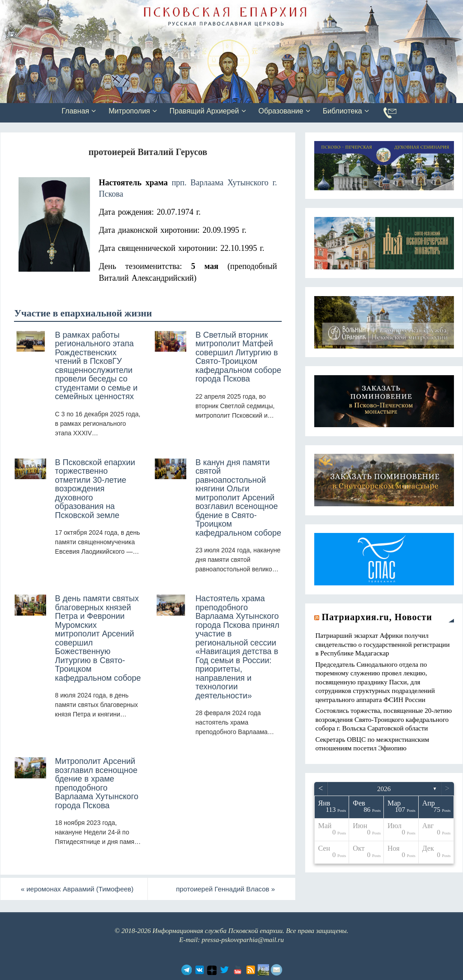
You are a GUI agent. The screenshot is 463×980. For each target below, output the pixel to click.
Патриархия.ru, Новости (377, 617)
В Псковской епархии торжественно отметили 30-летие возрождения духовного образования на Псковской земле (95, 489)
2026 (384, 789)
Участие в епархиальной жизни (83, 313)
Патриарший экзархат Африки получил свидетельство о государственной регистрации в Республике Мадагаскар (383, 644)
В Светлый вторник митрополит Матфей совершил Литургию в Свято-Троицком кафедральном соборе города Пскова (238, 357)
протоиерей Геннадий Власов (225, 889)
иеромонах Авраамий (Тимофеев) (77, 889)
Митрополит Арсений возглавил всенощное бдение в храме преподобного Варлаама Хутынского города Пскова (97, 783)
